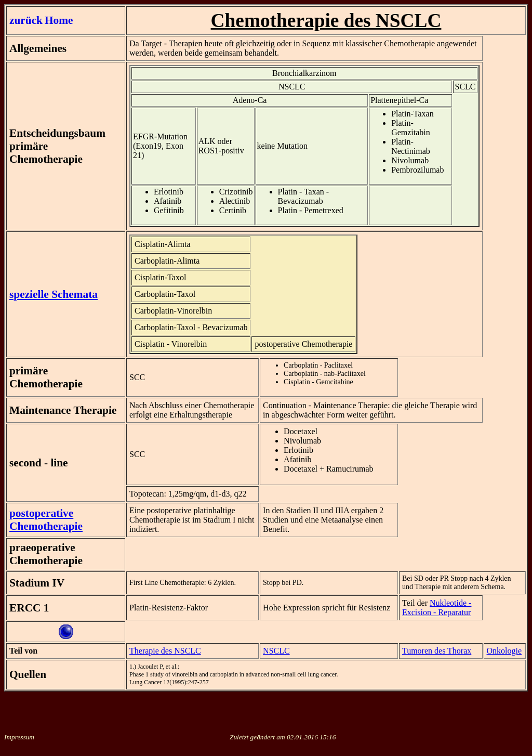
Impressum (19, 737)
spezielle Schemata (54, 294)
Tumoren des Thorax (437, 651)
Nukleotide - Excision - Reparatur (437, 608)
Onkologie (504, 651)
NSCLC (276, 651)
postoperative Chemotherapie (46, 520)
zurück (26, 20)
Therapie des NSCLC (165, 651)
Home (59, 20)
